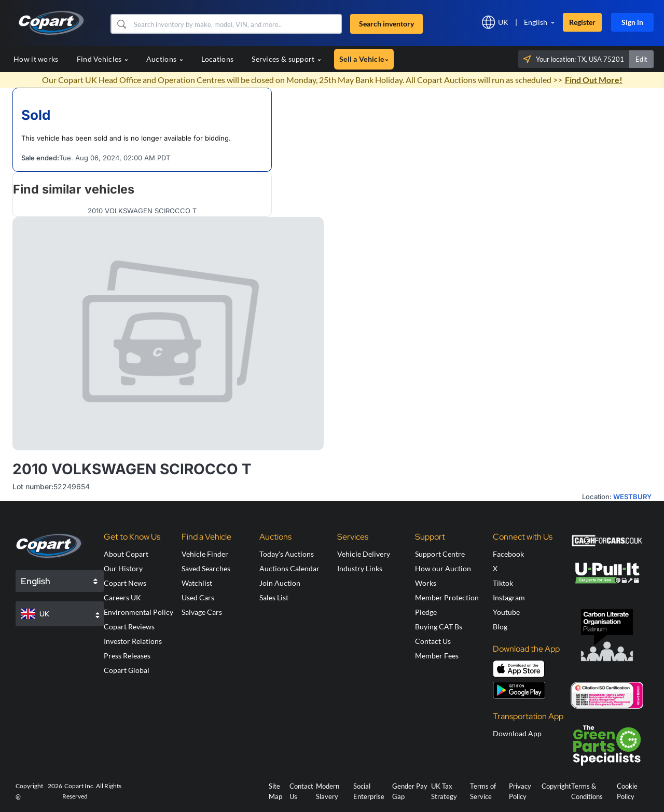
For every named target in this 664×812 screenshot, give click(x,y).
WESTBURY (632, 497)
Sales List (274, 597)
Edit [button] (641, 59)
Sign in (632, 22)
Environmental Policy (139, 612)
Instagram (509, 597)
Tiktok (503, 583)
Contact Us (433, 641)
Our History (123, 568)
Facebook (508, 554)
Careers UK (122, 597)
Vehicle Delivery (364, 554)
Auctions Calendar (289, 568)
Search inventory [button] (386, 24)
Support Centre (440, 554)
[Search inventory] (236, 24)
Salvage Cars (202, 612)
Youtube (506, 612)
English (536, 22)
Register (582, 22)
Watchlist (197, 583)
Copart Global (127, 670)
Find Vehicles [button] (102, 59)
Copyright (556, 786)
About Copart (126, 554)
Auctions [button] (165, 59)
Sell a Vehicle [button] (364, 59)
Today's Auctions (287, 554)
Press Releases (127, 656)
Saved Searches (206, 568)
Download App (517, 733)
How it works (36, 59)
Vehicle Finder (205, 554)
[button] (121, 24)
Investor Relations (133, 641)
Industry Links (360, 568)
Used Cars (198, 597)
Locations (218, 59)
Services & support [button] (286, 59)
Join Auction (280, 583)
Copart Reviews (129, 627)
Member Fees (437, 656)
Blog (500, 627)
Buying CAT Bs (439, 627)
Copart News (125, 583)
